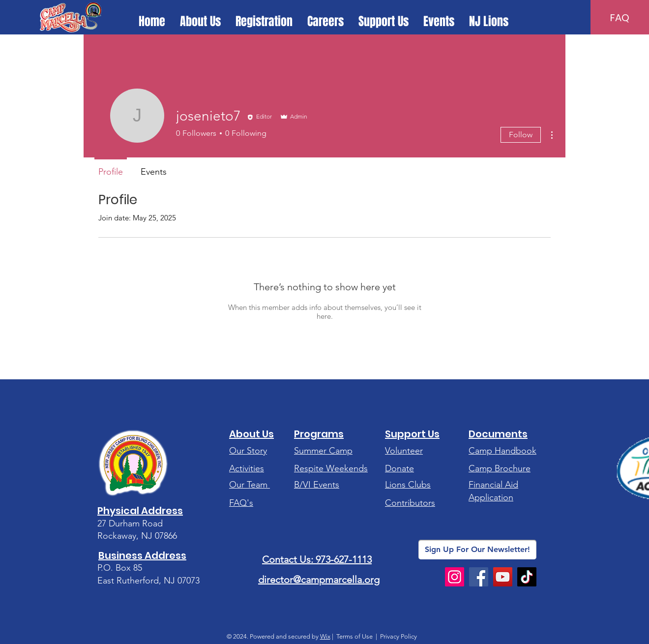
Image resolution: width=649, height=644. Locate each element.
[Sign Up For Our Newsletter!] (477, 550)
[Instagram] (455, 577)
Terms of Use (354, 636)
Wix (325, 636)
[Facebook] (479, 577)
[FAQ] (620, 18)
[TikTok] (527, 577)
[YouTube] (503, 577)
